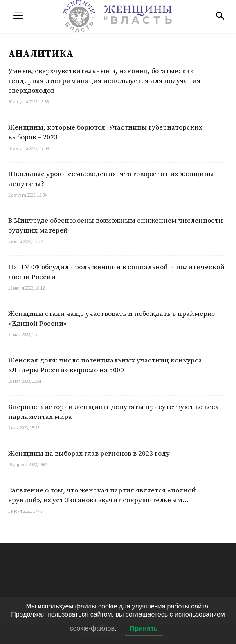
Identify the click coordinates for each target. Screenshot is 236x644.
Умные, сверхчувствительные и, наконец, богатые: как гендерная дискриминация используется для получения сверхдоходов (104, 81)
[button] (220, 16)
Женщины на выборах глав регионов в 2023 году (89, 454)
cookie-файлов (92, 628)
